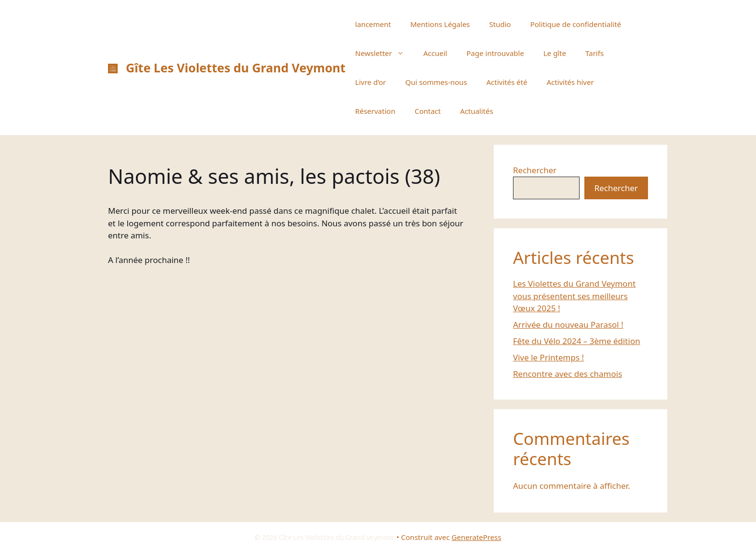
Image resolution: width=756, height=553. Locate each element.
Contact (428, 111)
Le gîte (555, 53)
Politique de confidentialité (576, 24)
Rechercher (535, 170)
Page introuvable (495, 53)
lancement (373, 24)
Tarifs (594, 53)
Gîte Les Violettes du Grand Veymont (236, 68)
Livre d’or (371, 82)
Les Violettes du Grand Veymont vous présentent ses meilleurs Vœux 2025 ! (574, 296)
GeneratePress (477, 537)
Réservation (375, 111)
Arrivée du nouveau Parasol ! (568, 325)
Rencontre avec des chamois (567, 374)
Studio (500, 24)
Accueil (435, 53)
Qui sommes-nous (436, 82)
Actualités (477, 111)
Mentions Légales (440, 24)
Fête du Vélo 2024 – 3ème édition (577, 341)
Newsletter (385, 53)
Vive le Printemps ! (548, 357)
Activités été (507, 82)
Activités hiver (570, 82)
